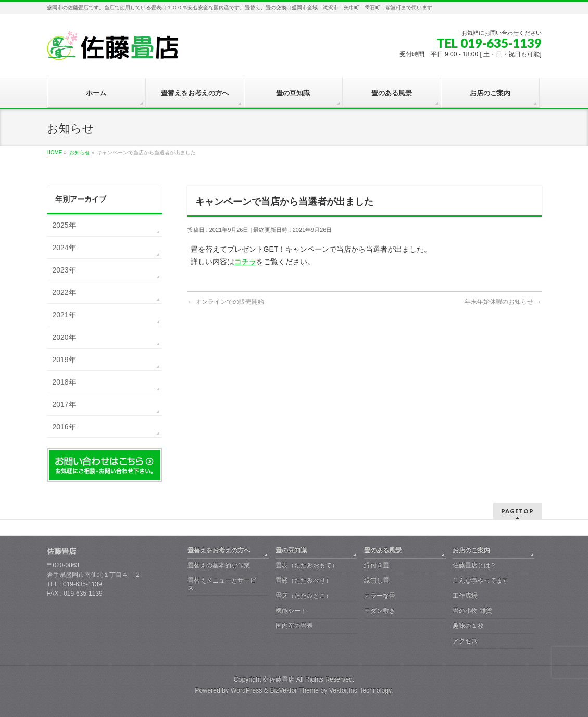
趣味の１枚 (468, 626)
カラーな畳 (380, 596)
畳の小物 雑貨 (472, 611)
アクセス (465, 641)
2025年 (64, 225)
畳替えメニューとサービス (222, 584)
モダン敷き (380, 611)
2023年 (64, 270)
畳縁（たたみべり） (304, 580)
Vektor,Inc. (344, 690)
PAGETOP (517, 511)
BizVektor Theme (294, 690)
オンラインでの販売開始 (226, 302)
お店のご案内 (471, 550)
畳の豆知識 (291, 550)
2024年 (64, 248)
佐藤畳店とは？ (474, 565)
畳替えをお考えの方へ (219, 550)
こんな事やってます (481, 580)
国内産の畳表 (294, 626)
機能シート (291, 611)
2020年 (64, 337)
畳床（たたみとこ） (304, 596)
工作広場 (465, 596)
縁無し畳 (377, 580)
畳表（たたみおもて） (307, 565)
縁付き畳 (377, 565)
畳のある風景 (383, 550)
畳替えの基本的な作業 (219, 565)
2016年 (64, 427)
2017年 (64, 404)
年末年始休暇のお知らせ (503, 302)
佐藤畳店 (282, 679)
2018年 (64, 382)
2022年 (64, 292)
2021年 (64, 315)
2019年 (64, 360)
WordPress (247, 690)
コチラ (245, 262)
